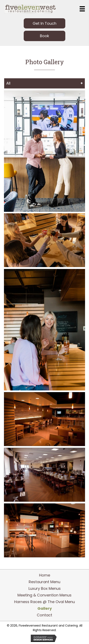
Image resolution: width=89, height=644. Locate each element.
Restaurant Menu (44, 582)
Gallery (45, 608)
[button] (44, 23)
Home (45, 575)
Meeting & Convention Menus (44, 595)
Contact (44, 615)
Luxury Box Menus (45, 589)
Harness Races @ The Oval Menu (44, 602)
